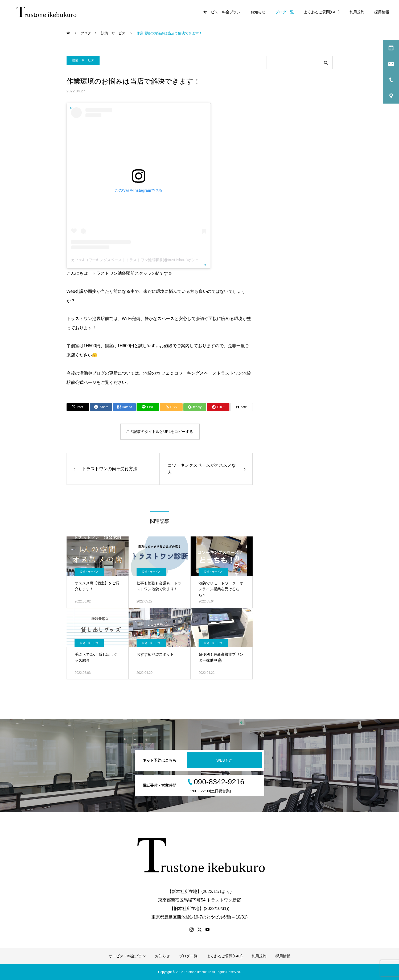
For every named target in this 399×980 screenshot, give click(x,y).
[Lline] (148, 407)
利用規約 (357, 12)
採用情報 (382, 12)
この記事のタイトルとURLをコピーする (159, 432)
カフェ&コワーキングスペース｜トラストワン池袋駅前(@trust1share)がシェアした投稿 (144, 260)
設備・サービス (83, 60)
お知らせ (258, 12)
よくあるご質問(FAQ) (322, 12)
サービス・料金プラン (222, 12)
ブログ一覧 (285, 12)
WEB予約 (224, 760)
